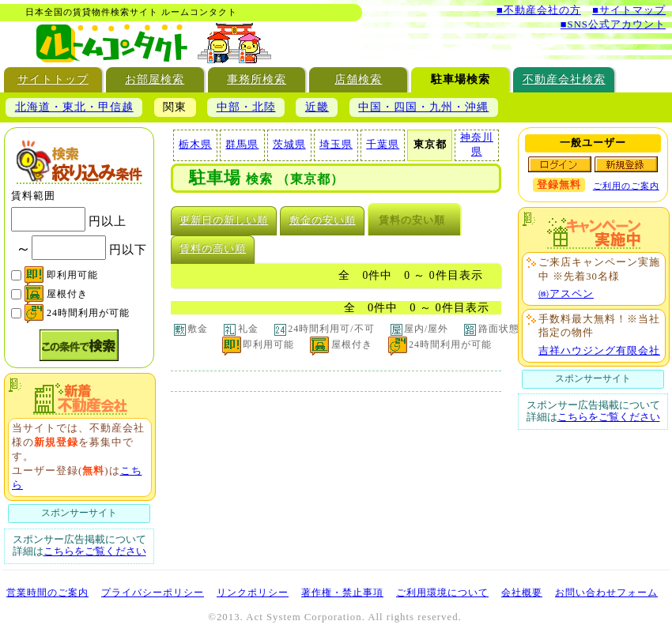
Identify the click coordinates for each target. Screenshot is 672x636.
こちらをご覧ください (95, 551)
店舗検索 (358, 79)
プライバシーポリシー (153, 593)
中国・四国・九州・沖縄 (423, 107)
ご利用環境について (442, 593)
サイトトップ (53, 79)
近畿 (317, 107)
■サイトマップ (629, 10)
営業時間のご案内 (47, 593)
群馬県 (242, 145)
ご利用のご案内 (626, 186)
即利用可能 (61, 275)
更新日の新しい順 (224, 220)
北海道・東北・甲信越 (74, 107)
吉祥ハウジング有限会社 (599, 351)
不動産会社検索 (564, 79)
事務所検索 (257, 79)
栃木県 (195, 145)
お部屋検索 (155, 79)
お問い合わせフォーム (606, 593)
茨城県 (289, 145)
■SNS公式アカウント (613, 24)
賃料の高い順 (213, 249)
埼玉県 (336, 145)
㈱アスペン (566, 294)
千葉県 (383, 145)
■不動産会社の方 (539, 10)
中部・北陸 (246, 107)
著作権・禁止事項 (342, 593)
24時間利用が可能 (77, 313)
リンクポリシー (253, 593)
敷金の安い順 (323, 220)
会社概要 (522, 593)
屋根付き (56, 294)
